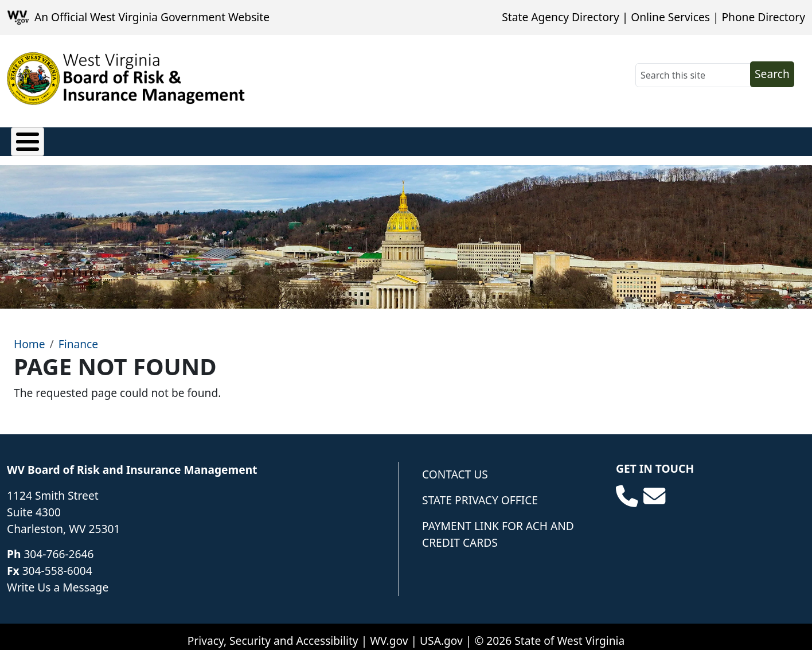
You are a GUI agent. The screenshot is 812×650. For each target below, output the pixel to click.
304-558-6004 (57, 562)
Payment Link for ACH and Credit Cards (498, 526)
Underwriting (377, 139)
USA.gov (441, 632)
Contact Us (455, 466)
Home (30, 335)
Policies (89, 139)
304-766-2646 (58, 546)
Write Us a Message (58, 579)
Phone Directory (763, 17)
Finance (211, 139)
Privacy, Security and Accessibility (273, 632)
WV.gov (389, 632)
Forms (451, 139)
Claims (29, 139)
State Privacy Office (480, 491)
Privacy (150, 139)
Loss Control (287, 139)
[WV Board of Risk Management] (126, 79)
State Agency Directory (560, 17)
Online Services (670, 17)
